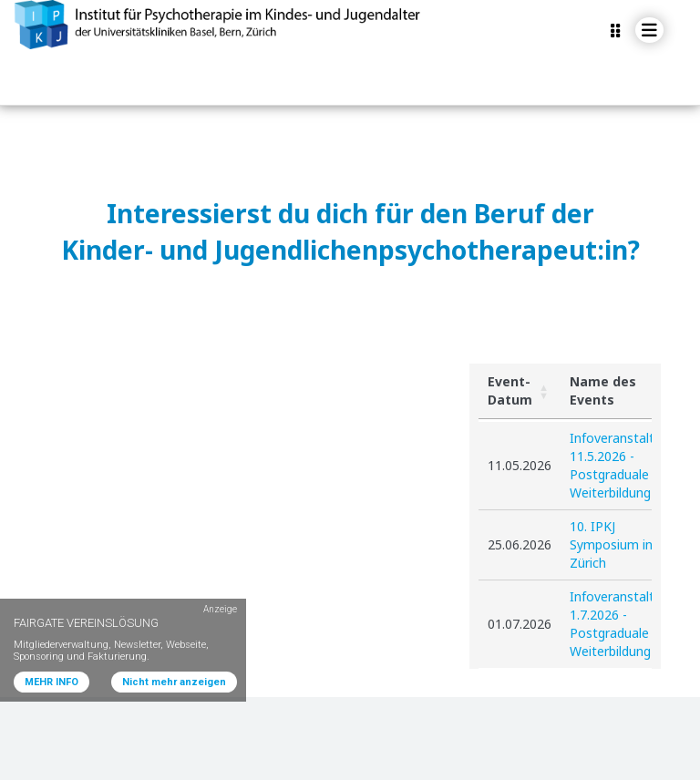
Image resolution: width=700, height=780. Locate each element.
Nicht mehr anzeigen (174, 682)
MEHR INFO (51, 682)
